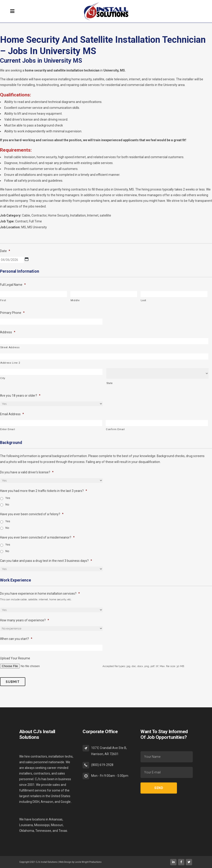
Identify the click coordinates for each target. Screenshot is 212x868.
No (7, 505)
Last (143, 300)
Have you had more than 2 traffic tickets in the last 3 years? (44, 491)
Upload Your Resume (15, 658)
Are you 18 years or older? (20, 396)
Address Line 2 (10, 363)
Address (8, 332)
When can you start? (16, 639)
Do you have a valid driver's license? (27, 472)
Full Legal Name (13, 285)
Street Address (10, 347)
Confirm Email (115, 429)
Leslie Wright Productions (88, 862)
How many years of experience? (25, 620)
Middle (75, 300)
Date (5, 251)
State (110, 383)
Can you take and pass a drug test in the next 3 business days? (46, 561)
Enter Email (8, 429)
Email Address (12, 414)
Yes (8, 498)
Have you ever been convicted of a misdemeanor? (37, 537)
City (3, 378)
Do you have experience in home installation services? (40, 594)
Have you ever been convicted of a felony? (32, 514)
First (3, 300)
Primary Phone (12, 313)
